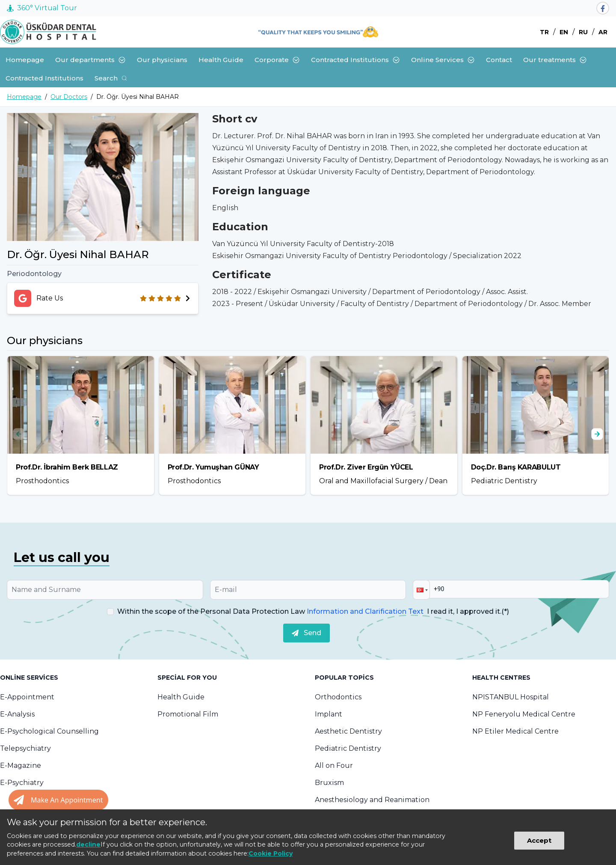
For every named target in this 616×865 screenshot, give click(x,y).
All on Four (334, 765)
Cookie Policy (271, 853)
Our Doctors (69, 97)
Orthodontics (338, 697)
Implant (329, 714)
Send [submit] (307, 633)
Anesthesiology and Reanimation (372, 800)
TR (544, 32)
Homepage (25, 60)
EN (564, 32)
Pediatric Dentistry (348, 748)
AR (603, 32)
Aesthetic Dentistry (348, 731)
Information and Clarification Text (365, 611)
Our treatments (555, 60)
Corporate (277, 60)
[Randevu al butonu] (58, 800)
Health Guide (221, 60)
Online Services (443, 60)
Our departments (90, 60)
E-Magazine (21, 765)
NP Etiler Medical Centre (515, 731)
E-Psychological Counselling (49, 731)
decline (88, 844)
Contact (499, 60)
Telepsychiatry (25, 748)
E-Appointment (27, 697)
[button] (421, 590)
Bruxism (329, 783)
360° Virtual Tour (42, 8)
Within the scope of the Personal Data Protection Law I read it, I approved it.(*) (313, 611)
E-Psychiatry (22, 783)
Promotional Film (188, 714)
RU (583, 32)
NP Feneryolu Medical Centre (524, 714)
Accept (539, 840)
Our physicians (162, 60)
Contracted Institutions (355, 60)
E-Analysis (17, 714)
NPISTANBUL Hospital (511, 697)
